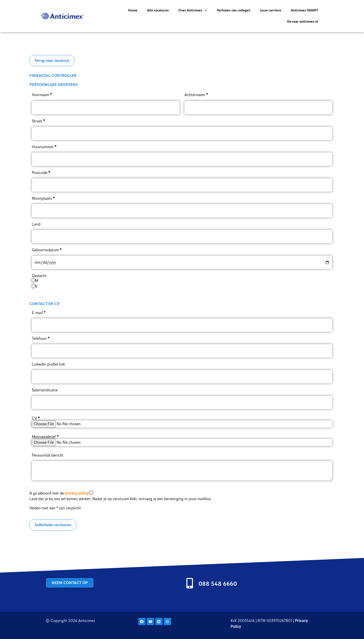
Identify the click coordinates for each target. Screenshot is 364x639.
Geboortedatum (47, 250)
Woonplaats (43, 198)
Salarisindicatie (45, 390)
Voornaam (42, 95)
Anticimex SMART (304, 10)
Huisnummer (44, 147)
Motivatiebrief (45, 437)
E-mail (39, 313)
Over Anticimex (193, 10)
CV (36, 418)
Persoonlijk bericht (48, 455)
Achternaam (196, 95)
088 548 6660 (218, 584)
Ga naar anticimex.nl (303, 22)
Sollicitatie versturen (53, 525)
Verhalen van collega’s (234, 10)
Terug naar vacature (52, 60)
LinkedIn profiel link (48, 364)
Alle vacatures (158, 10)
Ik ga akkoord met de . (59, 493)
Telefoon (41, 339)
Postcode (41, 173)
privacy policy (77, 493)
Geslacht (39, 276)
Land (36, 224)
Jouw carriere (271, 10)
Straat (38, 121)
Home (133, 10)
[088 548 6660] (190, 583)
